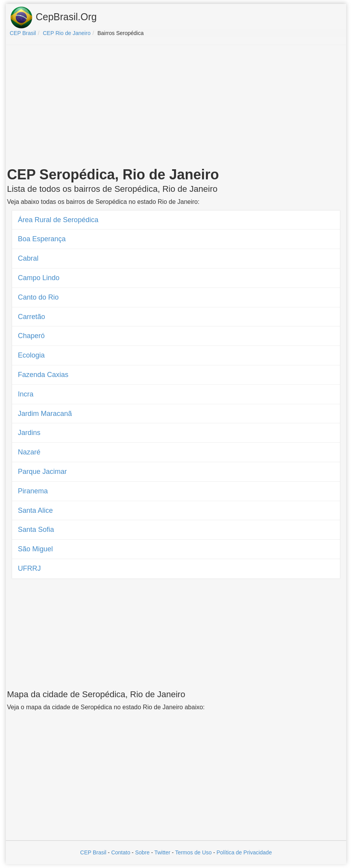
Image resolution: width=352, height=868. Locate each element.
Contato (121, 852)
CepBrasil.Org (53, 18)
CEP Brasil (93, 852)
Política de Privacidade (244, 852)
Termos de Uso (193, 852)
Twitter (162, 852)
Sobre (142, 852)
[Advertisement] (176, 107)
